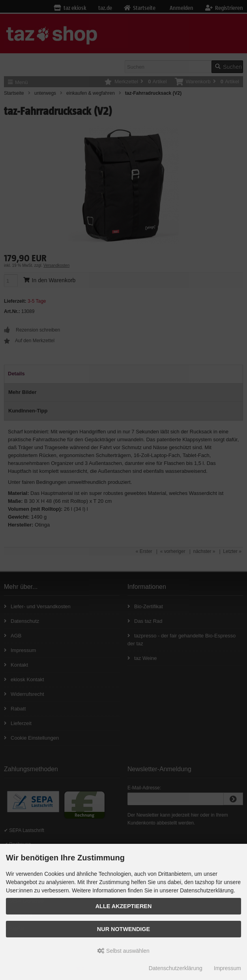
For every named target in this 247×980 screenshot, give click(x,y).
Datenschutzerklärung (176, 968)
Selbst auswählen (123, 951)
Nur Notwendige (123, 929)
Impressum (227, 968)
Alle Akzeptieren (124, 906)
